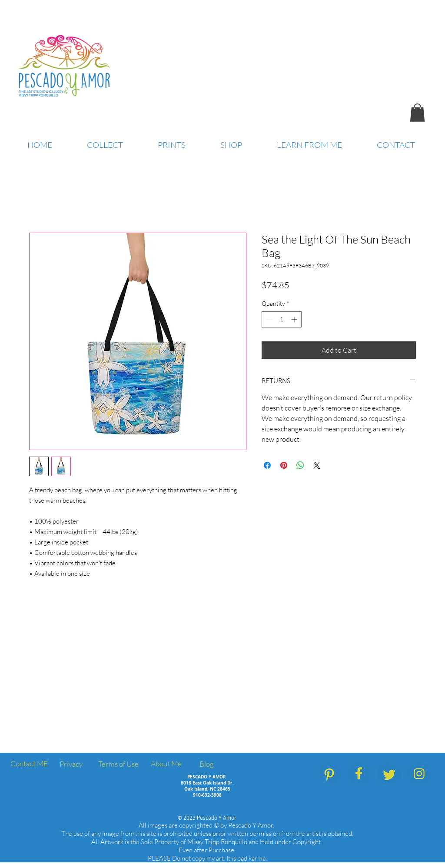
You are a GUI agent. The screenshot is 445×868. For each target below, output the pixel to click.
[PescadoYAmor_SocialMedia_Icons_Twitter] (389, 774)
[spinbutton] (282, 319)
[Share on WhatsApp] (300, 465)
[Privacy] (71, 764)
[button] (417, 113)
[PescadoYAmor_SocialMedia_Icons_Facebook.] (359, 774)
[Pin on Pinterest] (284, 465)
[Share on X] (317, 465)
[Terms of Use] (118, 764)
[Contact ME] (29, 764)
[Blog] (206, 764)
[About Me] (166, 764)
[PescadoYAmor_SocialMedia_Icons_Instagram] (419, 774)
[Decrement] (268, 319)
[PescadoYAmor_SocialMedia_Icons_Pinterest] (329, 774)
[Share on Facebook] (267, 465)
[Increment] (295, 319)
